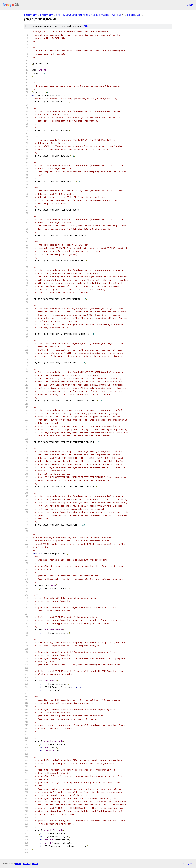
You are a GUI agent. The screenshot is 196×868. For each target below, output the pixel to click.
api (139, 15)
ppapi (131, 15)
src (58, 15)
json (191, 863)
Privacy (26, 863)
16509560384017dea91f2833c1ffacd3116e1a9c (92, 15)
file (86, 26)
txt (183, 863)
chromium (31, 15)
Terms (35, 863)
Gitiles (18, 863)
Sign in (190, 5)
